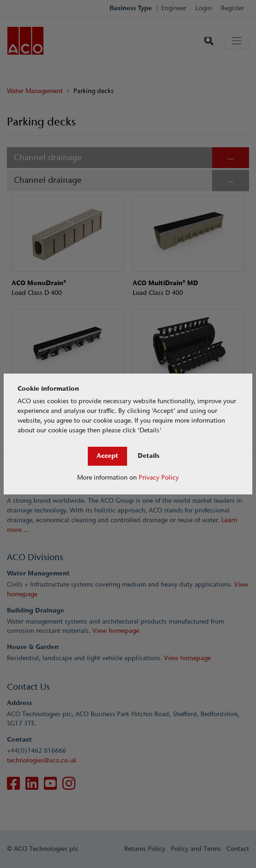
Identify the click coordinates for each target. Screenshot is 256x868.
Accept (107, 456)
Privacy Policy (159, 478)
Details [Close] (149, 456)
